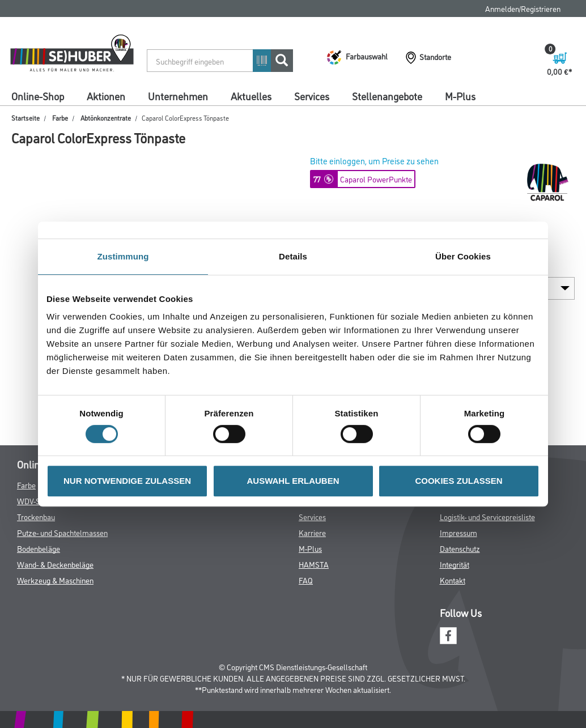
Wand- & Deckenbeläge (55, 564)
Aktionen (106, 96)
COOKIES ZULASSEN (458, 481)
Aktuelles (251, 96)
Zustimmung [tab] (123, 256)
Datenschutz (460, 548)
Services (312, 96)
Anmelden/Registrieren (523, 8)
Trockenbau (36, 516)
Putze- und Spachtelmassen (62, 532)
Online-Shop (38, 96)
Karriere (312, 532)
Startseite (26, 118)
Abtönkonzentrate (106, 118)
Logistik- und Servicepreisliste (487, 516)
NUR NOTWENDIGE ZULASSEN (127, 481)
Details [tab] (293, 256)
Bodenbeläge (39, 548)
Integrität (455, 564)
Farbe (60, 118)
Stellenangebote (387, 96)
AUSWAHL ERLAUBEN (293, 481)
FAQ (306, 580)
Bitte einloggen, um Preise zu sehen (374, 161)
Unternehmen (178, 96)
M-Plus (460, 96)
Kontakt (453, 580)
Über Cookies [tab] (463, 256)
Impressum (458, 532)
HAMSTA (314, 564)
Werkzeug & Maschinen (55, 580)
